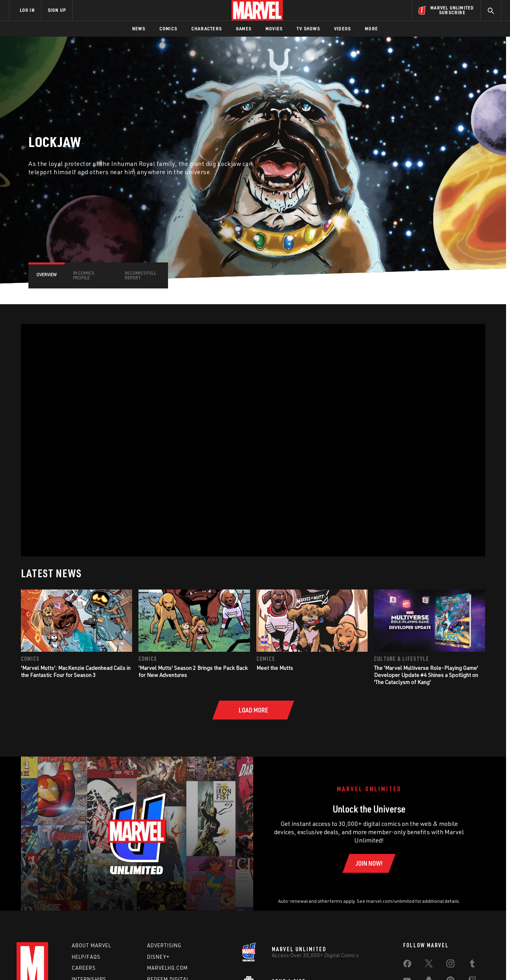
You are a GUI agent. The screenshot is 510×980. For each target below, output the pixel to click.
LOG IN (27, 10)
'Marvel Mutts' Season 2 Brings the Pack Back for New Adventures (193, 671)
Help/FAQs (86, 957)
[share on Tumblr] (472, 965)
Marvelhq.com (167, 968)
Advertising (164, 945)
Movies (274, 29)
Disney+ (158, 957)
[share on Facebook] (407, 965)
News (139, 29)
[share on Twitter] (429, 965)
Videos (342, 29)
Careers (84, 968)
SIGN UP (57, 10)
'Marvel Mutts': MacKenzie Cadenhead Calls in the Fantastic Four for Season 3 (76, 671)
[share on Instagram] (450, 965)
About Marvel (92, 945)
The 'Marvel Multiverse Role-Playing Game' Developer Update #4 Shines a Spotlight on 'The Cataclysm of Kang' (426, 675)
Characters (206, 29)
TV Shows (308, 29)
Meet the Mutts (275, 668)
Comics (168, 29)
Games (244, 29)
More (371, 29)
